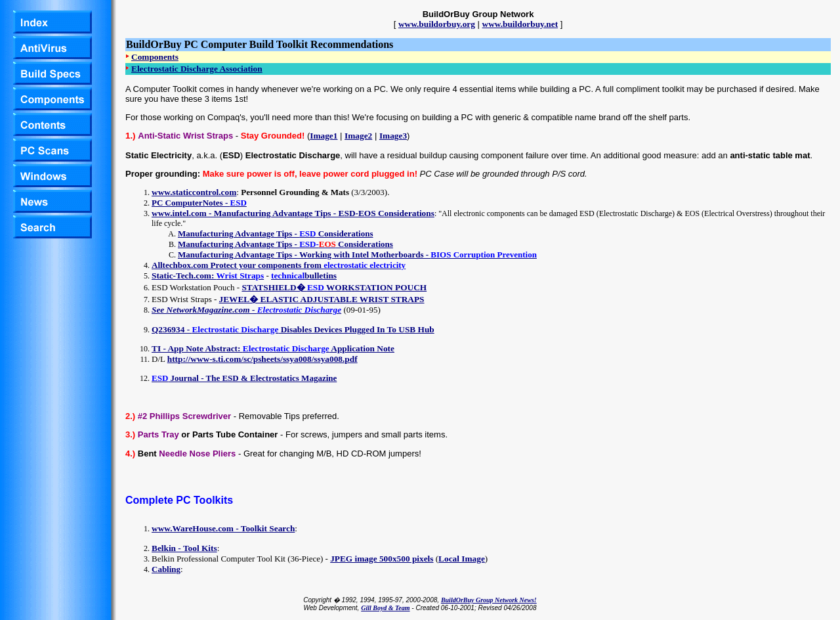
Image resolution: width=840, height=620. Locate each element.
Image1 (324, 136)
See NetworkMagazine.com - (246, 310)
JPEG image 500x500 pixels (382, 559)
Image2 (358, 136)
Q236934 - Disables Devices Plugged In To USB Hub (293, 329)
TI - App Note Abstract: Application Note (273, 348)
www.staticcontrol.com (194, 192)
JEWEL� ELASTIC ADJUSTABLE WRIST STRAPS (322, 299)
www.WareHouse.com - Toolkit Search (223, 528)
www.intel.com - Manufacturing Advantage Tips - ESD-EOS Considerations (293, 213)
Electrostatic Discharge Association (197, 69)
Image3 (393, 136)
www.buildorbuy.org (437, 24)
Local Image (462, 559)
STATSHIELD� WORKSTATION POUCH (334, 287)
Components (155, 57)
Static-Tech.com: (208, 276)
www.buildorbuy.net (520, 24)
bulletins (304, 276)
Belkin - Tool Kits (184, 548)
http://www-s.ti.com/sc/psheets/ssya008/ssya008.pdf (262, 359)
